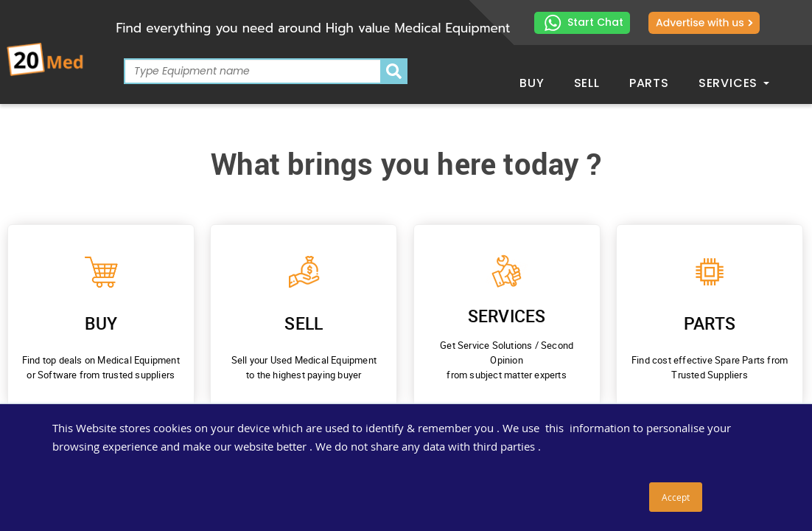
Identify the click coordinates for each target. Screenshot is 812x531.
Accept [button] (676, 497)
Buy (532, 83)
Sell (587, 83)
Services (734, 83)
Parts (649, 83)
